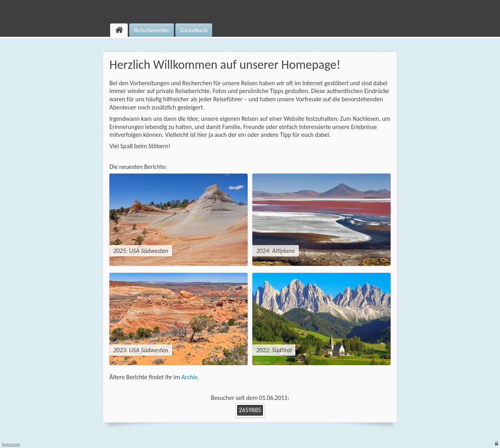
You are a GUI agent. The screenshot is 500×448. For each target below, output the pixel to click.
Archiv (189, 377)
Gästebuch (194, 30)
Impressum (11, 444)
